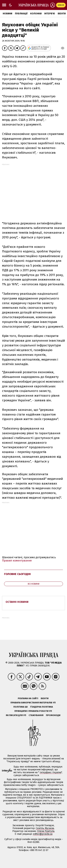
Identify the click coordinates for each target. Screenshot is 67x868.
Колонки (36, 14)
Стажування (36, 715)
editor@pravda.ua (43, 834)
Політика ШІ (21, 707)
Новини (7, 14)
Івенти (62, 14)
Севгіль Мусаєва (45, 828)
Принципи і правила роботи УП (33, 711)
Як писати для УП (16, 715)
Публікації (21, 14)
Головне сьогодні (17, 574)
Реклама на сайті (28, 698)
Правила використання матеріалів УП (33, 703)
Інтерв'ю (50, 14)
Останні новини (17, 602)
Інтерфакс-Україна (50, 772)
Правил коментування (17, 561)
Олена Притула (46, 831)
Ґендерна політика (42, 707)
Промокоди (53, 715)
